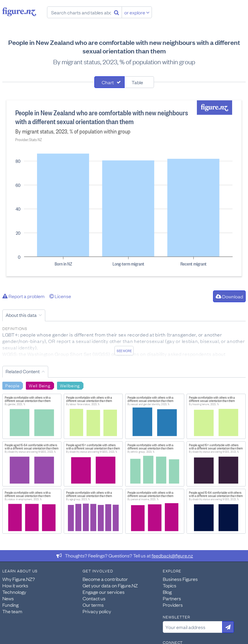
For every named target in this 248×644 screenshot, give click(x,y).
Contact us (94, 598)
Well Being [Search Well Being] (40, 385)
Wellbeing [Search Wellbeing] (70, 385)
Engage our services (104, 592)
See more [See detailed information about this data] (124, 351)
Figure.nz (19, 12)
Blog (167, 592)
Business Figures (180, 579)
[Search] (117, 12)
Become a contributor (105, 579)
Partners (172, 598)
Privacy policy (97, 611)
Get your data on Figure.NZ (110, 585)
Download (229, 296)
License (60, 296)
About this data (21, 315)
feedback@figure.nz (172, 555)
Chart (108, 82)
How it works (15, 585)
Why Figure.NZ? (19, 579)
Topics (170, 585)
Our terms (93, 605)
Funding (10, 605)
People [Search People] (12, 385)
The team (12, 611)
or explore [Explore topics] (137, 12)
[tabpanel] (124, 188)
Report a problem (24, 296)
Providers (173, 605)
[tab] (109, 82)
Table (137, 82)
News (8, 598)
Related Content (23, 371)
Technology (14, 592)
